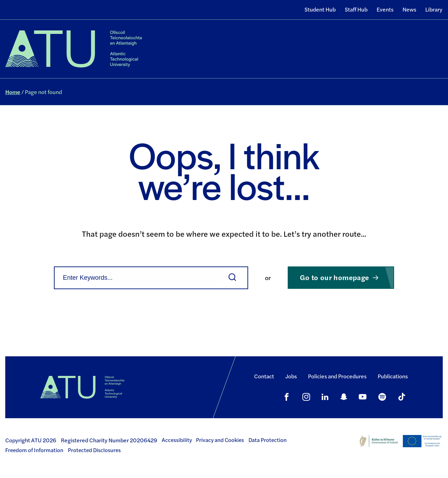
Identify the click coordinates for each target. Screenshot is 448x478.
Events (385, 9)
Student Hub (320, 9)
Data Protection (268, 440)
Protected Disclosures (94, 450)
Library (434, 9)
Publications (393, 376)
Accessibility (177, 440)
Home (13, 92)
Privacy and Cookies (220, 440)
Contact (264, 376)
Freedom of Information (34, 450)
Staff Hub (356, 9)
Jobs (291, 376)
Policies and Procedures (337, 376)
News (409, 9)
